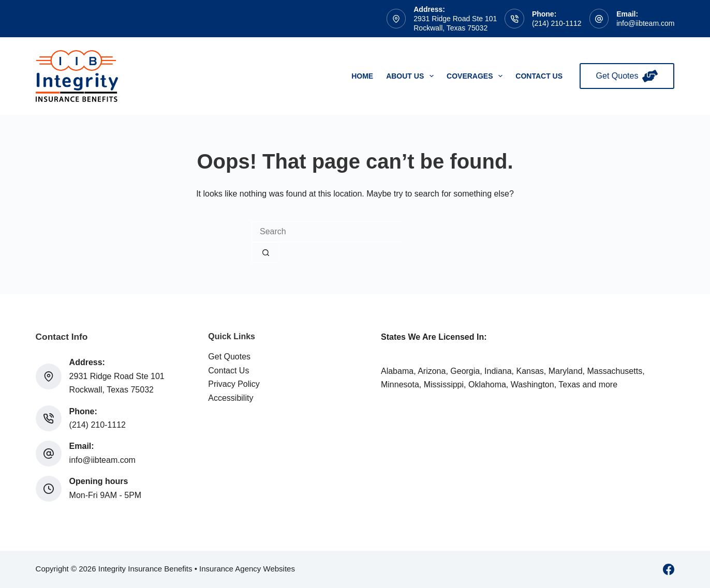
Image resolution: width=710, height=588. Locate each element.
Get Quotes (627, 76)
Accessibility (231, 398)
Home (362, 76)
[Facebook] (669, 569)
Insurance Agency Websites (247, 569)
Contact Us (539, 76)
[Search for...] (327, 232)
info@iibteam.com (645, 23)
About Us (412, 76)
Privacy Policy (234, 384)
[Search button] (266, 252)
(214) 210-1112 (557, 23)
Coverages (477, 76)
